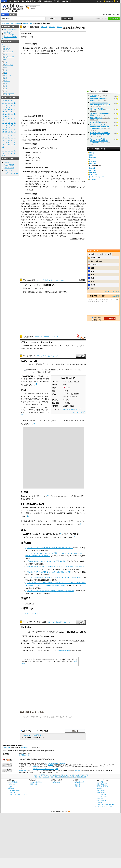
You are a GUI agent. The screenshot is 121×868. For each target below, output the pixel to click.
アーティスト (78, 209)
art (30, 140)
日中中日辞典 (37, 1)
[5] (28, 516)
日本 (68, 388)
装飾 (36, 53)
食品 (6, 86)
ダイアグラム (37, 158)
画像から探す (34, 784)
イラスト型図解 (95, 122)
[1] (36, 384)
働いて (56, 204)
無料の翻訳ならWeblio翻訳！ (34, 8)
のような (47, 148)
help (79, 212)
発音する (40, 123)
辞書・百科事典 (16, 23)
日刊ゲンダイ (72, 561)
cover (57, 209)
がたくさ (76, 198)
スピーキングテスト (11, 173)
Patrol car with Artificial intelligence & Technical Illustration (99, 141)
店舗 (93, 282)
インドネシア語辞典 (102, 796)
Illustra (92, 159)
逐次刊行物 (38, 396)
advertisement (36, 225)
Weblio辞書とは (13, 782)
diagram (28, 158)
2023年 (73, 239)
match (40, 230)
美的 (41, 53)
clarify (46, 137)
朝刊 (53, 643)
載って (83, 198)
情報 (69, 51)
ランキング (57, 280)
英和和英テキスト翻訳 (32, 712)
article (47, 217)
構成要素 (29, 346)
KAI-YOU (78, 591)
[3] (34, 423)
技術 (47, 51)
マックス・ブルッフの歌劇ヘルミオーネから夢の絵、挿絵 (100, 134)
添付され (50, 220)
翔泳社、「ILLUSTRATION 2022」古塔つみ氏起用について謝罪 (50, 572)
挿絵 (55, 292)
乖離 (93, 278)
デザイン (61, 346)
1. (22, 198)
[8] (74, 537)
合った (74, 230)
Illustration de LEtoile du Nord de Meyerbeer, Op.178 (100, 104)
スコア (93, 285)
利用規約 (11, 788)
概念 (53, 206)
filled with (35, 198)
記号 (4, 155)
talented (38, 201)
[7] (61, 533)
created (33, 137)
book (82, 228)
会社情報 (77, 784)
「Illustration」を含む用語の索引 (33, 735)
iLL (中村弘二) (94, 180)
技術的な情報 (72, 187)
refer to (24, 140)
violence (26, 641)
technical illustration (32, 187)
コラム (76, 181)
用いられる (36, 292)
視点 (37, 643)
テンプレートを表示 (79, 412)
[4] (48, 495)
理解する (67, 214)
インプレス (77, 572)
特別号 (34, 236)
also (83, 137)
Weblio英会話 (9, 165)
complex (35, 214)
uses (65, 212)
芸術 (43, 51)
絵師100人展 (30, 603)
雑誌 (50, 204)
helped (83, 220)
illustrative (29, 179)
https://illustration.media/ (72, 409)
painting (66, 134)
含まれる (53, 51)
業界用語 (7, 49)
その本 (57, 198)
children (75, 228)
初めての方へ (107, 15)
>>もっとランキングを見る (110, 292)
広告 (82, 225)
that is (28, 137)
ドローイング (37, 152)
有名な (45, 236)
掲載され (57, 228)
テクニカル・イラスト (52, 222)
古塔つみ (81, 508)
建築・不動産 (8, 65)
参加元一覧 (116, 15)
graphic (28, 160)
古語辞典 (57, 1)
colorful (52, 225)
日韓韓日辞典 (48, 1)
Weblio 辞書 (110, 1)
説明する (59, 206)
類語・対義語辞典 (14, 1)
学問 (6, 68)
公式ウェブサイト (32, 613)
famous (58, 233)
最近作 (52, 641)
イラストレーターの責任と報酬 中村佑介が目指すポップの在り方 (51, 591)
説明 (62, 48)
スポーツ (7, 81)
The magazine (45, 233)
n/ (48, 120)
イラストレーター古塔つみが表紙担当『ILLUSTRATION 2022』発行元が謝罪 (54, 577)
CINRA (77, 548)
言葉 (51, 148)
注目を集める (29, 228)
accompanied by (59, 217)
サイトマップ (12, 792)
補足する (68, 48)
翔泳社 (66, 397)
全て (3, 44)
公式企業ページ (79, 782)
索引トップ (44, 27)
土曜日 (49, 643)
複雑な (57, 214)
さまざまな (45, 204)
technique (37, 140)
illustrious (93, 172)
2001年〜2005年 (66, 643)
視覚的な (47, 48)
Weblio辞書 (35, 767)
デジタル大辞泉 (29, 280)
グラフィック (37, 160)
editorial (28, 181)
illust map (93, 96)
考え (61, 214)
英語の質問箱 (9, 168)
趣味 (6, 78)
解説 (54, 636)
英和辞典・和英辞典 (102, 786)
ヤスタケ (94, 264)
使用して (30, 217)
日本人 (33, 123)
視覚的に (32, 184)
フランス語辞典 (101, 794)
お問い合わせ (56, 782)
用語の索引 (52, 27)
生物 (6, 83)
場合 (23, 348)
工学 (6, 62)
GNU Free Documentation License (55, 763)
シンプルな (80, 230)
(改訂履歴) (51, 765)
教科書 (50, 214)
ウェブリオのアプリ (36, 782)
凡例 (63, 280)
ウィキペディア (29, 356)
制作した (46, 212)
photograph (74, 134)
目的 (63, 179)
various (65, 201)
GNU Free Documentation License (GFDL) (46, 769)
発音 (34, 120)
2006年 (27, 643)
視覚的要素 (50, 346)
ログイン (100, 1)
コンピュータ (8, 52)
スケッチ (35, 155)
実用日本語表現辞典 (31, 27)
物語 (69, 230)
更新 (83, 239)
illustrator (29, 176)
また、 (83, 48)
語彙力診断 (8, 170)
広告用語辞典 (28, 337)
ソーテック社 (68, 394)
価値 (44, 53)
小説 (23, 212)
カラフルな (42, 228)
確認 (93, 268)
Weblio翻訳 (100, 788)
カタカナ (62, 120)
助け (75, 214)
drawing (60, 134)
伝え (74, 51)
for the (53, 209)
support (53, 137)
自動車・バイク (9, 57)
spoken (67, 137)
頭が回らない (95, 258)
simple (25, 230)
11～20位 (100, 254)
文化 (6, 70)
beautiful (41, 198)
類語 (34, 148)
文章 (58, 48)
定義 (93, 271)
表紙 (27, 212)
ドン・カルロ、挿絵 (97, 109)
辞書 (4, 1)
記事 (71, 181)
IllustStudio (93, 175)
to (37, 137)
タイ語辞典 (100, 798)
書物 (25, 292)
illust (91, 155)
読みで (68, 120)
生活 (6, 73)
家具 (71, 222)
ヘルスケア (8, 75)
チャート (74, 346)
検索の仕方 (12, 784)
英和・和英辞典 (26, 1)
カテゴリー (57, 356)
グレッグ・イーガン (78, 641)
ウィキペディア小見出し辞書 (34, 622)
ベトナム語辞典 (101, 800)
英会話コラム (9, 162)
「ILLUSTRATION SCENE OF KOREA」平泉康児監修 (47, 561)
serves (78, 204)
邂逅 (93, 288)
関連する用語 (37, 172)
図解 (60, 292)
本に (63, 230)
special (76, 233)
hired (52, 233)
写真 (65, 292)
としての (38, 51)
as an (83, 204)
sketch (28, 155)
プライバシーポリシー (15, 790)
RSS (69, 811)
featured (44, 225)
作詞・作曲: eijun (96, 118)
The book (26, 198)
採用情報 (77, 786)
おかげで (65, 222)
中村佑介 (38, 537)
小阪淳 (25, 636)
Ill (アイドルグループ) (97, 177)
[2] (22, 415)
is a (32, 134)
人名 (6, 89)
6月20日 (78, 239)
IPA (56, 120)
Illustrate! (93, 161)
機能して (80, 206)
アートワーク (37, 163)
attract (66, 225)
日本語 (66, 391)
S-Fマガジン (36, 641)
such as (52, 134)
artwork (28, 163)
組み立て (77, 222)
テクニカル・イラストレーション (52, 187)
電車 (6, 54)
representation (44, 134)
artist (33, 209)
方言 (6, 91)
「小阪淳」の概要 (64, 650)
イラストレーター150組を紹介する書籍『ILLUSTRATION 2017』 (50, 548)
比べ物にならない (97, 261)
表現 (51, 48)
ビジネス (7, 46)
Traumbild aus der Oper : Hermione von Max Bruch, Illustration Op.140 (100, 127)
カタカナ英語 (47, 123)
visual (36, 134)
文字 (40, 346)
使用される (70, 179)
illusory (92, 153)
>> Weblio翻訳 (114, 296)
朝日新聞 (44, 643)
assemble (27, 222)
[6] (81, 524)
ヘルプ (118, 1)
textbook (60, 212)
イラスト (61, 51)
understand (28, 214)
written (60, 137)
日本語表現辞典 (27, 23)
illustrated (93, 164)
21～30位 (108, 254)
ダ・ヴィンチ (56, 556)
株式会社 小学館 (24, 755)
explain (41, 137)
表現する (38, 184)
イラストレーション (34, 37)
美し (64, 198)
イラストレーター (40, 176)
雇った (63, 236)
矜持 (93, 275)
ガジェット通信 (47, 569)
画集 (30, 381)
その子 (53, 230)
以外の (43, 346)
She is (32, 201)
